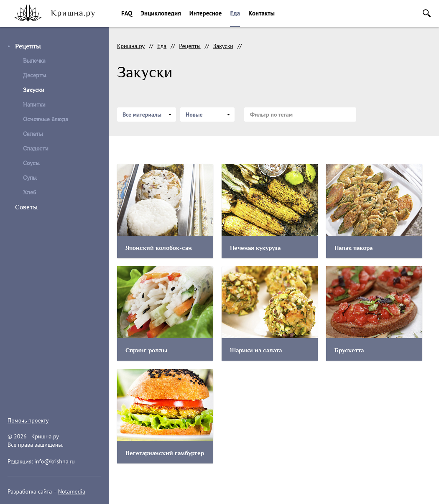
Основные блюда (46, 119)
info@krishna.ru (55, 461)
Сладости (36, 149)
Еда (235, 13)
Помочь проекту (28, 420)
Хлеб (29, 192)
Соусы (31, 163)
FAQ (127, 13)
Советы (26, 207)
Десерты (35, 75)
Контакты (262, 13)
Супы (30, 178)
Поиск (427, 13)
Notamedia (72, 491)
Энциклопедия (161, 13)
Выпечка (34, 61)
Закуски (223, 46)
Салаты (33, 134)
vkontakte (51, 400)
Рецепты (28, 46)
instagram (13, 400)
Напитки (34, 105)
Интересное (206, 13)
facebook (32, 400)
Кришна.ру (131, 46)
